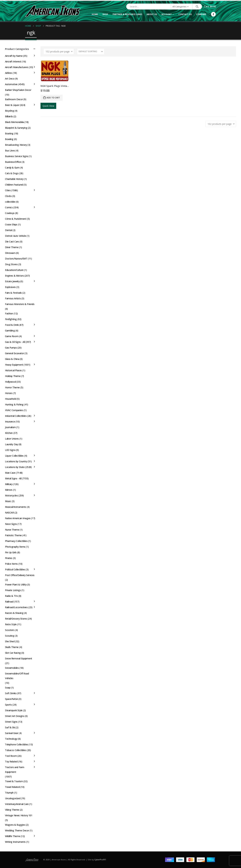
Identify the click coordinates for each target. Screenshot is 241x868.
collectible (10, 202)
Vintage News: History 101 (19, 815)
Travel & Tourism (14, 781)
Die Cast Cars (12, 242)
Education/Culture (14, 270)
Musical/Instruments (16, 507)
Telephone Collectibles (17, 744)
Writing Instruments (15, 842)
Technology (11, 739)
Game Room (12, 336)
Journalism (10, 427)
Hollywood (10, 382)
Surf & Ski (10, 727)
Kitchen (9, 433)
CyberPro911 (100, 860)
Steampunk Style (14, 710)
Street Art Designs (15, 716)
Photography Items (15, 547)
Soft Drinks (11, 693)
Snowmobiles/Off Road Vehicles (17, 676)
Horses (9, 393)
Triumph (9, 793)
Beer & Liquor (12, 105)
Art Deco (10, 79)
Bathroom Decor (14, 99)
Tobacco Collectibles (16, 750)
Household (11, 399)
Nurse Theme (12, 530)
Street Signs (11, 722)
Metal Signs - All (13, 478)
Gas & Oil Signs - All (15, 342)
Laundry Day (11, 444)
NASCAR (9, 513)
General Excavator (14, 353)
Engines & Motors (14, 276)
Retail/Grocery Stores (16, 619)
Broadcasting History (16, 145)
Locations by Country (16, 461)
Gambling (10, 331)
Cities (8, 190)
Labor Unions (12, 439)
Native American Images (18, 518)
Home (95, 14)
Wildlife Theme (13, 836)
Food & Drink (12, 325)
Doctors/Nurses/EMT (16, 259)
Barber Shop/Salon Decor (18, 90)
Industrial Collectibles (16, 416)
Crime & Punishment (16, 219)
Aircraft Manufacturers (17, 67)
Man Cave (10, 473)
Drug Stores (11, 264)
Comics (9, 207)
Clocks (8, 196)
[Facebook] (213, 14)
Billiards (9, 116)
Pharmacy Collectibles (16, 541)
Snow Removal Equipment (19, 658)
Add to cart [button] (53, 98)
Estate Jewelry (12, 281)
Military (9, 484)
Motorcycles (11, 495)
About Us (152, 14)
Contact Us (185, 14)
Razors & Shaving (14, 613)
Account (167, 14)
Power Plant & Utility (16, 584)
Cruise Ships (11, 224)
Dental (8, 230)
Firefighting (11, 319)
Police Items (11, 564)
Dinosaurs (10, 253)
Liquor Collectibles (14, 456)
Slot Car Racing (13, 653)
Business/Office (13, 162)
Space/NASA (11, 699)
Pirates (9, 558)
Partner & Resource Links (127, 14)
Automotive (11, 84)
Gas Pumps (11, 348)
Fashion (9, 313)
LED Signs (10, 450)
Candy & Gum (12, 168)
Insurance (10, 422)
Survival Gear (12, 733)
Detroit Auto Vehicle (16, 236)
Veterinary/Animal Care (17, 804)
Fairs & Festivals (13, 293)
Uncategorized (13, 798)
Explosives (10, 287)
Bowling (9, 139)
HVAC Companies (14, 410)
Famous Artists (13, 298)
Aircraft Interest (13, 61)
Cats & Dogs (12, 173)
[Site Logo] (53, 11)
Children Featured (14, 185)
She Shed (10, 641)
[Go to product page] (55, 71)
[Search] (197, 7)
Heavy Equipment (14, 365)
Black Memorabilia (14, 122)
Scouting (10, 636)
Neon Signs (11, 524)
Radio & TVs (11, 596)
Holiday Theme (13, 376)
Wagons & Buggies (15, 825)
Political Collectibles (15, 569)
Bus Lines (10, 150)
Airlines (9, 73)
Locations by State (15, 467)
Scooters (10, 630)
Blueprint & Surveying (16, 128)
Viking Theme (12, 810)
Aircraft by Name (14, 56)
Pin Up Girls (11, 552)
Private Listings (13, 590)
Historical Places (13, 370)
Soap (8, 688)
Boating (9, 133)
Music (8, 501)
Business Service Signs (17, 156)
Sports (8, 705)
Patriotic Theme (13, 535)
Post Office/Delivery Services (20, 575)
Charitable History (14, 179)
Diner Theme (12, 247)
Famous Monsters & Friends (20, 304)
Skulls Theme (12, 647)
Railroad (9, 602)
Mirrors (9, 490)
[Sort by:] (91, 52)
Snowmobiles (12, 668)
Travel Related (12, 787)
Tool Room (11, 756)
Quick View (48, 106)
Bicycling (9, 111)
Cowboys (10, 213)
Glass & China (12, 359)
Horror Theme (12, 387)
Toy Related (11, 762)
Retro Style (11, 624)
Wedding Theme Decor (17, 830)
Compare (201, 14)
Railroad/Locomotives (16, 607)
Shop (105, 14)
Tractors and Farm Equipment (15, 770)
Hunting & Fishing (14, 404)
